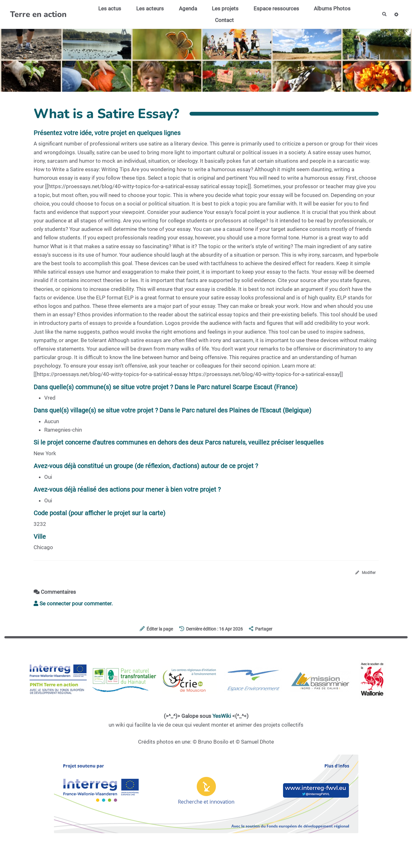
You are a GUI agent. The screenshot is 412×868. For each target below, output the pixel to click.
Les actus (107, 8)
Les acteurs (147, 8)
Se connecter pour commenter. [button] (73, 605)
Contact (222, 20)
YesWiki (222, 718)
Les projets (222, 8)
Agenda (185, 8)
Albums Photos (329, 8)
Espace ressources (273, 8)
